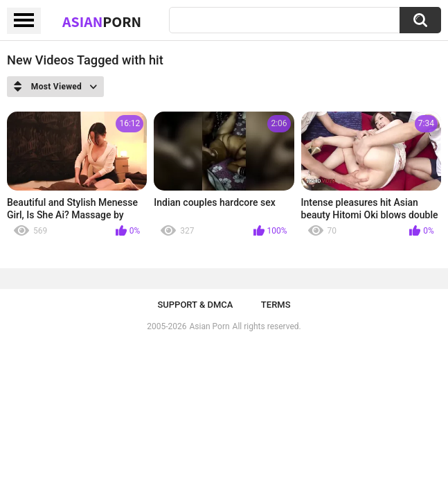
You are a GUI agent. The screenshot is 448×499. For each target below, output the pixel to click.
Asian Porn (210, 326)
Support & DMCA (195, 305)
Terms (276, 305)
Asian (102, 21)
